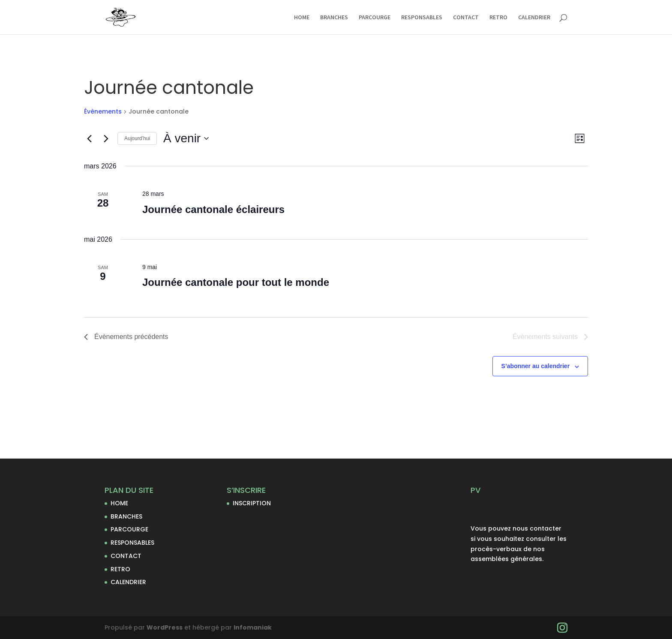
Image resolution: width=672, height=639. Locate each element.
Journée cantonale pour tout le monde (236, 282)
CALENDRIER (534, 18)
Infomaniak (253, 627)
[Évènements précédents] (89, 138)
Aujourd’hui (137, 138)
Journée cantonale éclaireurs (213, 209)
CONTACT (466, 18)
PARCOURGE (375, 18)
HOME (302, 18)
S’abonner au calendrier (536, 366)
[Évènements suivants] (106, 138)
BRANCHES (334, 18)
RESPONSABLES (422, 18)
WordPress (165, 627)
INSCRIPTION (252, 503)
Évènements (103, 112)
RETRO (498, 18)
